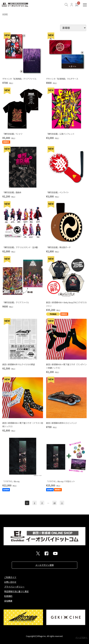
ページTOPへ (81, 637)
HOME (5, 14)
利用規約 (8, 596)
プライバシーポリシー (14, 587)
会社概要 (8, 601)
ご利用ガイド (10, 577)
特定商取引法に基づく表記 (16, 591)
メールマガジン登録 (44, 565)
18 (55, 503)
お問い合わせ (10, 582)
